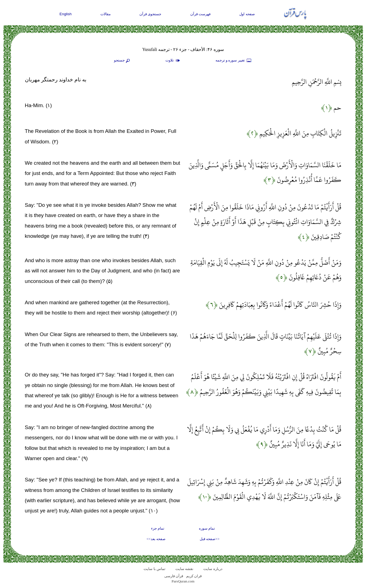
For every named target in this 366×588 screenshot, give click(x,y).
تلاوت (173, 61)
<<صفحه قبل (210, 539)
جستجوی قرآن (150, 14)
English (66, 14)
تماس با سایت (155, 569)
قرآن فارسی (174, 576)
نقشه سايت (184, 569)
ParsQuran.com (183, 581)
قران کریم (194, 576)
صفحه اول (247, 14)
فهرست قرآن (201, 14)
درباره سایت (213, 569)
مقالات (106, 14)
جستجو (123, 61)
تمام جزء (158, 528)
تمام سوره (207, 528)
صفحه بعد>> (156, 539)
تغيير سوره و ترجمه (234, 61)
